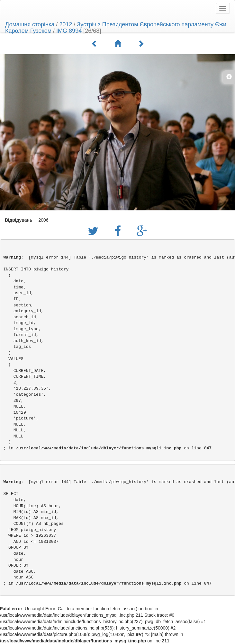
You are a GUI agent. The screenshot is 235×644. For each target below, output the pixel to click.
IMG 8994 (69, 31)
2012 (66, 24)
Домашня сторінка (30, 24)
